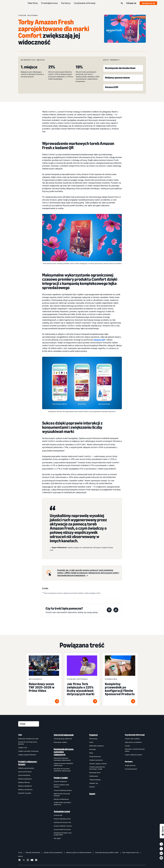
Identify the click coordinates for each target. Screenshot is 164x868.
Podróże (92, 787)
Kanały (92, 794)
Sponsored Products (25, 772)
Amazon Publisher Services (63, 826)
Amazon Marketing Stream (63, 790)
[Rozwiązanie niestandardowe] (120, 69)
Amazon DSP (99, 340)
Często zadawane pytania (133, 755)
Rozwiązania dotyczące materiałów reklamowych (64, 752)
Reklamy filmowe (24, 782)
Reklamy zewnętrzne (25, 789)
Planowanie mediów (60, 742)
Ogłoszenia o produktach (133, 742)
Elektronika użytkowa (96, 746)
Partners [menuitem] (129, 762)
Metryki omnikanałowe (61, 799)
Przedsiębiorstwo (49, 3)
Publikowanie (94, 776)
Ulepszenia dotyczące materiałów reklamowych (62, 759)
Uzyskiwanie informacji (85, 3)
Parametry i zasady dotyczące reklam (135, 750)
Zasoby (127, 746)
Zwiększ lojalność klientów (27, 755)
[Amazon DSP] (112, 88)
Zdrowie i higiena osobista (98, 764)
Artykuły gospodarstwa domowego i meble (97, 768)
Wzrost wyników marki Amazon (61, 786)
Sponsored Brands (24, 775)
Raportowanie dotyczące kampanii (62, 795)
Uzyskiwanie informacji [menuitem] (135, 735)
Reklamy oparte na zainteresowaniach (79, 852)
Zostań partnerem (131, 769)
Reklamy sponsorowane (26, 768)
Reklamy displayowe (25, 779)
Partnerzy (66, 3)
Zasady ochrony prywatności (53, 852)
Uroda (91, 742)
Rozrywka (93, 749)
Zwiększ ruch (23, 747)
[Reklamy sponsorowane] (117, 78)
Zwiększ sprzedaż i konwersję (28, 751)
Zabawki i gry (94, 783)
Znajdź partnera (130, 765)
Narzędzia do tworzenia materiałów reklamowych (62, 770)
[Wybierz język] (29, 724)
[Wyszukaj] (122, 3)
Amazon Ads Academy (132, 739)
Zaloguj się (131, 3)
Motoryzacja (93, 739)
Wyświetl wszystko (25, 793)
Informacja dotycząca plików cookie (107, 852)
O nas (20, 852)
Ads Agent (57, 838)
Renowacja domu (95, 772)
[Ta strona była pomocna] (116, 610)
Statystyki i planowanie (64, 735)
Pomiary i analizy (61, 778)
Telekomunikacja (95, 780)
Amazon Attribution (60, 781)
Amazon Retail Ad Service (62, 829)
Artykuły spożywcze (96, 760)
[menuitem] (29, 786)
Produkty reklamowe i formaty (28, 763)
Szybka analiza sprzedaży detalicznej (62, 803)
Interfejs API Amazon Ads (62, 822)
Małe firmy (33, 3)
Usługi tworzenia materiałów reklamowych (63, 764)
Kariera (20, 856)
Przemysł (93, 735)
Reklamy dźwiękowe (25, 786)
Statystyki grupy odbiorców (63, 739)
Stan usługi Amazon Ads (130, 852)
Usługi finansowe (95, 756)
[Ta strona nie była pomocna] (109, 610)
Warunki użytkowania (33, 852)
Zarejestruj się (148, 3)
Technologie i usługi (62, 811)
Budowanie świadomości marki (28, 739)
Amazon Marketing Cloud (62, 819)
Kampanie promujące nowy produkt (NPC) (63, 834)
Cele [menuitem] (20, 735)
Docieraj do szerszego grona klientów (28, 743)
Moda (91, 753)
